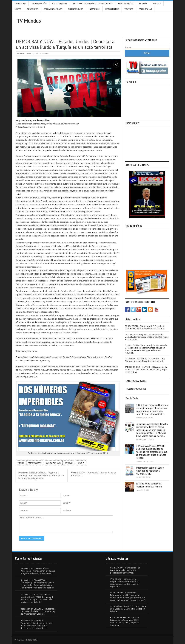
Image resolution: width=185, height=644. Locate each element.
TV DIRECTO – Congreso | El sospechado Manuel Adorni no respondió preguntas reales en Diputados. (147, 337)
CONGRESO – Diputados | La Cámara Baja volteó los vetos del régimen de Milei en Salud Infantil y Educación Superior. (37, 584)
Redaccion (21, 53)
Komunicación (126, 4)
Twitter (157, 4)
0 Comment (44, 53)
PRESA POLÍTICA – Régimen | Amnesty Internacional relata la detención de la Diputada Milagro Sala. (41, 475)
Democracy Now (53, 463)
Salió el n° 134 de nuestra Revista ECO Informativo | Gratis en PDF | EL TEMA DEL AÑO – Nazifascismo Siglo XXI (38, 598)
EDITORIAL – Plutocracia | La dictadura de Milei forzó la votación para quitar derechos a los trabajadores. (37, 624)
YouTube (129, 9)
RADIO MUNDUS (60, 4)
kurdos (69, 463)
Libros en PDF (112, 9)
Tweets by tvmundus (136, 389)
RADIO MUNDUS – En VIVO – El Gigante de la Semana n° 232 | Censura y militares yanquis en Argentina (146, 369)
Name (66, 495)
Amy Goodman (35, 463)
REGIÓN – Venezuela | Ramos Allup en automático (93, 474)
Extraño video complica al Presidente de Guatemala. (149, 485)
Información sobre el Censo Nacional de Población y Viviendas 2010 (150, 471)
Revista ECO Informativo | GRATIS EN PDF (92, 4)
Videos (18, 9)
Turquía (80, 463)
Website (67, 510)
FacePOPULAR (145, 9)
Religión (143, 4)
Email (66, 503)
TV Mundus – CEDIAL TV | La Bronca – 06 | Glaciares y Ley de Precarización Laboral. (145, 360)
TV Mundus (20, 4)
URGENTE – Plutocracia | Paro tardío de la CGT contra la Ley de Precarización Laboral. (38, 611)
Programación (39, 4)
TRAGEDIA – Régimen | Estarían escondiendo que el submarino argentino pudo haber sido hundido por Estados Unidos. (152, 410)
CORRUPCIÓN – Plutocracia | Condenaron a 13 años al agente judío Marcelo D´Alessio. (38, 571)
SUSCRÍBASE (33, 9)
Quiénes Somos (75, 9)
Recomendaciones (53, 9)
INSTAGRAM (94, 9)
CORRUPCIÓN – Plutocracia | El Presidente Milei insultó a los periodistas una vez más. (145, 327)
